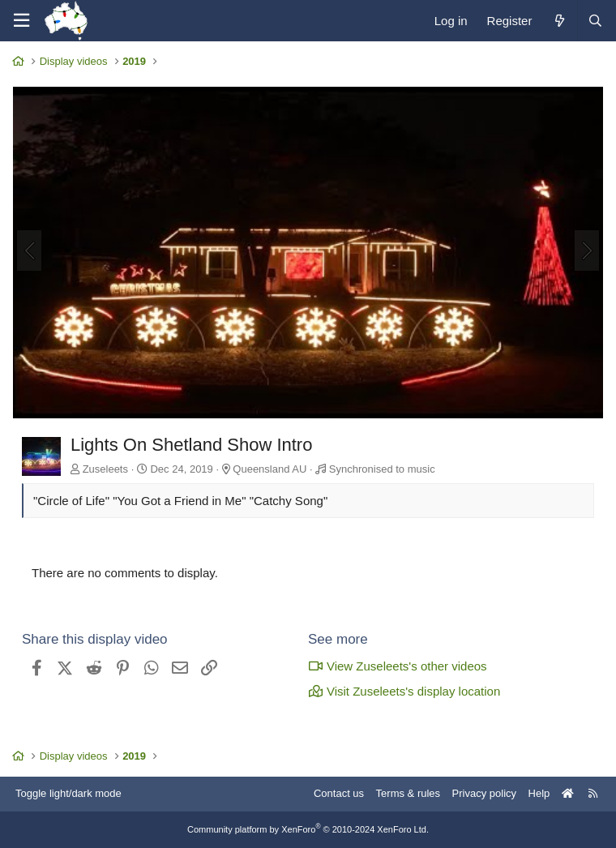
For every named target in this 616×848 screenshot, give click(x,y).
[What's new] (559, 21)
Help (539, 793)
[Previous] (29, 251)
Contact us (339, 793)
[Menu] (21, 21)
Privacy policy (484, 793)
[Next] (587, 251)
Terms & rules (408, 793)
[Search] (595, 21)
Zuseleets (105, 469)
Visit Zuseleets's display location (404, 691)
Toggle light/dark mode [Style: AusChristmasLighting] (68, 793)
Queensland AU (269, 469)
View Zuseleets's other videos (398, 666)
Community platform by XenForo (308, 829)
